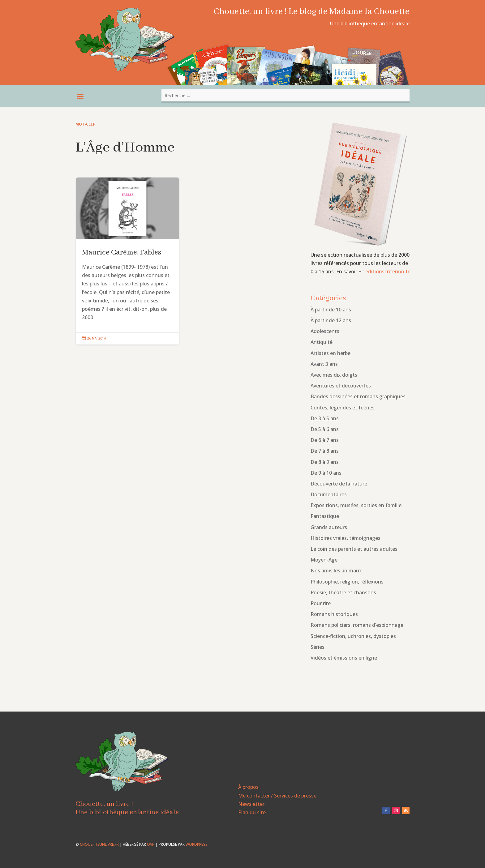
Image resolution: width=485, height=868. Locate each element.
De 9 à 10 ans (326, 473)
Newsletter (251, 804)
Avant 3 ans (324, 364)
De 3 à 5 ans (325, 418)
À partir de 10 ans (331, 310)
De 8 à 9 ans (325, 462)
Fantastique (325, 516)
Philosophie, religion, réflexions (347, 582)
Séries (318, 647)
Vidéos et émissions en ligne (344, 658)
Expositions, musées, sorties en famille (356, 505)
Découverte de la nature (339, 484)
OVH (151, 844)
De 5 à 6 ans (325, 429)
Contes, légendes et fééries (343, 408)
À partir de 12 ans (331, 320)
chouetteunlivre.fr (99, 844)
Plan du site (252, 812)
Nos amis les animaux (336, 571)
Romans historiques (334, 614)
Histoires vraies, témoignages (346, 538)
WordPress (197, 844)
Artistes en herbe (330, 353)
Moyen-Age (324, 560)
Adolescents (325, 331)
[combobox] (285, 95)
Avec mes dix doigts (334, 375)
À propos (248, 787)
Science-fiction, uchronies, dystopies (353, 636)
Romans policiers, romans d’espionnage (357, 625)
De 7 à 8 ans (325, 451)
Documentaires (329, 494)
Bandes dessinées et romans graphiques (358, 396)
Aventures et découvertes (341, 386)
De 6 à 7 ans (325, 440)
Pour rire (321, 603)
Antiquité (322, 342)
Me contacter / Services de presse (277, 796)
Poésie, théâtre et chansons (343, 592)
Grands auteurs (329, 527)
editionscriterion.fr (387, 272)
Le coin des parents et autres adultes (354, 549)
